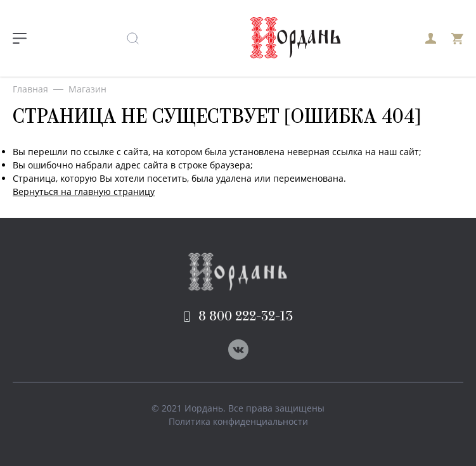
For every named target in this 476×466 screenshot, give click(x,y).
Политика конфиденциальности (238, 421)
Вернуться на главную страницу (84, 192)
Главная (30, 89)
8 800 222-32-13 (238, 317)
